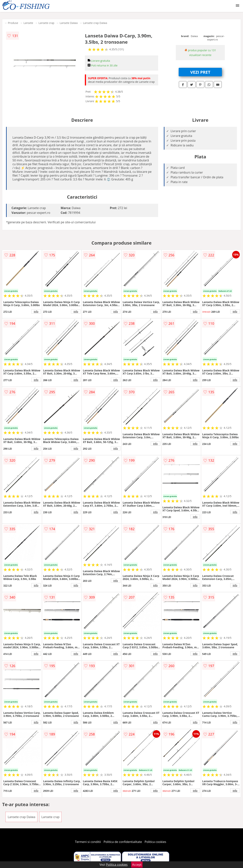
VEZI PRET (200, 72)
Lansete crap (46, 23)
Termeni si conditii (88, 842)
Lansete (28, 23)
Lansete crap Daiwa (95, 23)
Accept (137, 865)
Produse (13, 23)
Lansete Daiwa (69, 23)
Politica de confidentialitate (123, 842)
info (36, 311)
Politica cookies (155, 842)
